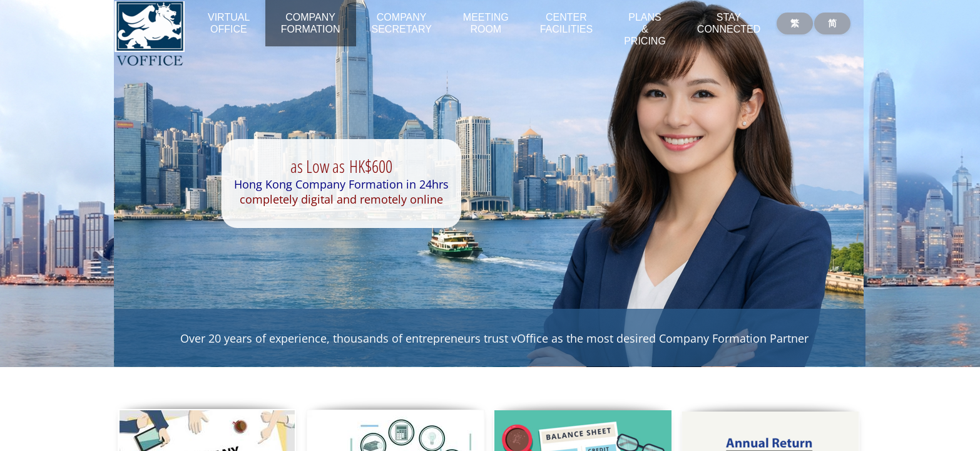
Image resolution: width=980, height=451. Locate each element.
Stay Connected (729, 23)
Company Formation (311, 23)
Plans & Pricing (645, 29)
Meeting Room (486, 23)
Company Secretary (402, 23)
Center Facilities (566, 23)
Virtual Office (229, 23)
